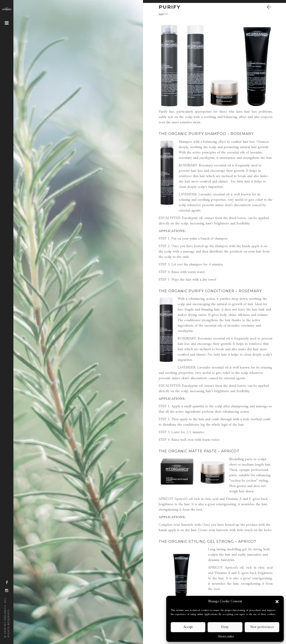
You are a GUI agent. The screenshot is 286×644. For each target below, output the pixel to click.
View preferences (262, 627)
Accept (188, 627)
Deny (225, 627)
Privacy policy (226, 636)
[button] (277, 602)
